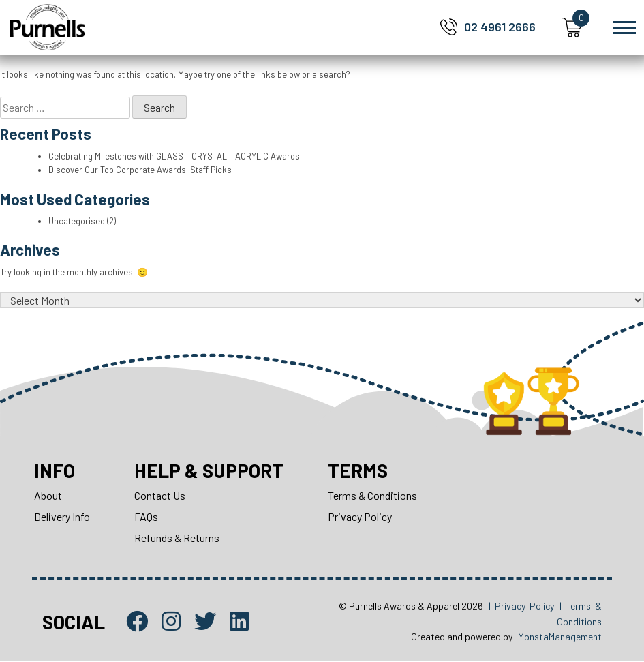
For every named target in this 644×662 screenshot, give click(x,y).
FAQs (146, 516)
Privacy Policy (361, 516)
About (48, 495)
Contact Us (160, 495)
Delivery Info (62, 516)
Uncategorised (77, 221)
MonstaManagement (560, 636)
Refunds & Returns (177, 538)
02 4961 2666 (500, 27)
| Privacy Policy (521, 606)
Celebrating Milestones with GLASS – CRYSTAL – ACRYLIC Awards (174, 156)
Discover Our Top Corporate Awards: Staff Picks (141, 170)
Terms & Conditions (374, 495)
